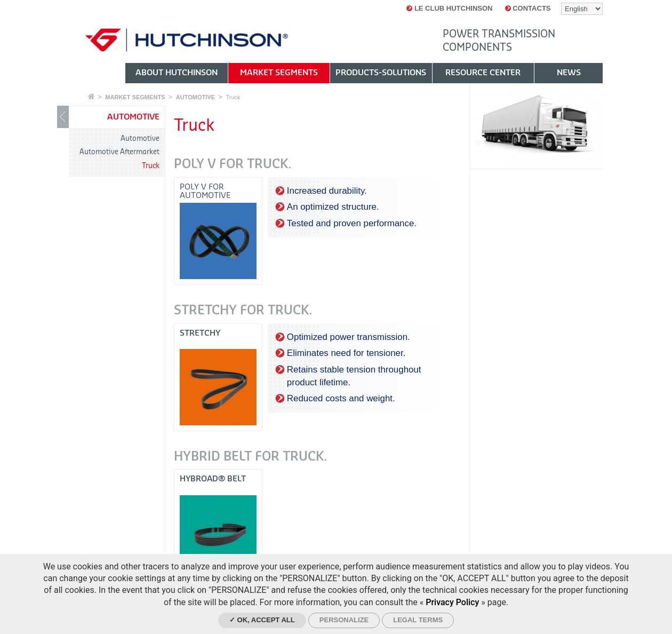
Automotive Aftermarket (119, 152)
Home (91, 96)
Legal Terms (418, 620)
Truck (233, 97)
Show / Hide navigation (63, 117)
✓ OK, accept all (262, 620)
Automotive (140, 138)
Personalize (344, 620)
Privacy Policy (452, 602)
